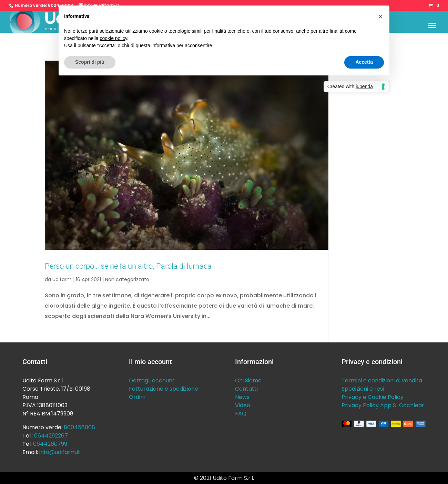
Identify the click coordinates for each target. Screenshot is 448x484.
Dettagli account (152, 380)
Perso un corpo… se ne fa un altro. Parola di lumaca (128, 266)
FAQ (241, 414)
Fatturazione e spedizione (164, 389)
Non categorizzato (127, 279)
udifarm (62, 279)
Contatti (246, 389)
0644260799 (50, 444)
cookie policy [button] (114, 38)
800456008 (79, 427)
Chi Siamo (248, 380)
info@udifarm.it (60, 452)
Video (243, 405)
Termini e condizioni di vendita (382, 380)
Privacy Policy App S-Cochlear (383, 405)
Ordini (137, 397)
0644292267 (51, 436)
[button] (380, 17)
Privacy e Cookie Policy (373, 397)
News (242, 397)
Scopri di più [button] (90, 62)
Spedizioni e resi (363, 389)
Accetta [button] (364, 62)
